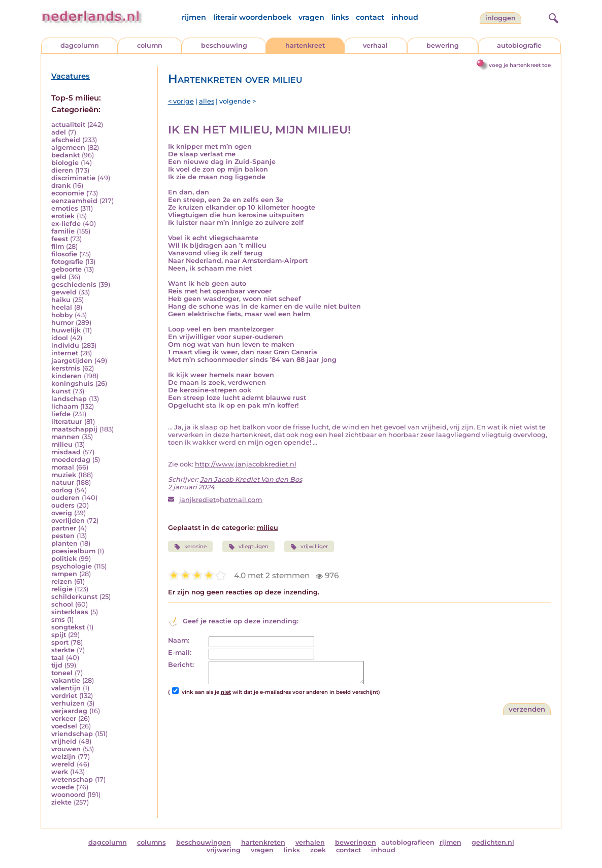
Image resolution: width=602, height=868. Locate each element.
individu (65, 345)
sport (60, 642)
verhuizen (68, 703)
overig (62, 513)
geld (59, 277)
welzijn (63, 757)
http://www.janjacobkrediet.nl (246, 464)
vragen (311, 17)
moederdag (71, 460)
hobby (62, 315)
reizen (62, 581)
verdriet (64, 696)
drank (61, 186)
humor (62, 323)
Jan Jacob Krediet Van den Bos (251, 479)
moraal (63, 467)
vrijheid (64, 741)
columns (152, 842)
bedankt (65, 155)
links (340, 17)
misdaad (66, 452)
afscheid (66, 140)
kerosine (190, 547)
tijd (57, 665)
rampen (64, 574)
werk (60, 772)
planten (64, 543)
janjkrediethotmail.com (221, 500)
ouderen (65, 498)
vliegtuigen (248, 547)
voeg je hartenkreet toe (520, 65)
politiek (64, 559)
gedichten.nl (493, 842)
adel (59, 132)
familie (63, 231)
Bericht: (181, 665)
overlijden (68, 521)
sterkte (63, 650)
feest (60, 239)
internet (65, 353)
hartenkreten (263, 842)
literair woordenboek (252, 17)
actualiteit (68, 125)
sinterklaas (70, 612)
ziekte (61, 802)
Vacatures (71, 76)
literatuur (67, 422)
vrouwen (66, 749)
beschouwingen (204, 842)
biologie (65, 163)
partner (64, 528)
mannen (65, 437)
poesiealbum (73, 551)
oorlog (62, 490)
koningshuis (72, 383)
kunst (61, 391)
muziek (64, 475)
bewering (443, 45)
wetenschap (72, 779)
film (58, 246)
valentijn (66, 688)
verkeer (64, 719)
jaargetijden (72, 361)
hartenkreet (305, 45)
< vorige (181, 101)
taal (58, 658)
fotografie (67, 262)
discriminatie (73, 178)
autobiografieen (408, 842)
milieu (62, 444)
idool (60, 338)
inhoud (405, 17)
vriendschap (72, 734)
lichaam (65, 406)
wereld (63, 764)
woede (63, 787)
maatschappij (74, 429)
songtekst (68, 627)
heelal (62, 307)
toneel (62, 673)
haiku (61, 300)
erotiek (63, 216)
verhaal (375, 45)
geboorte (66, 269)
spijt (59, 635)
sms (58, 620)
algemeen (68, 147)
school (62, 604)
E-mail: (180, 653)
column (150, 45)
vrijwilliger (309, 547)
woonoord (68, 795)
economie (68, 193)
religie (62, 589)
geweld (64, 292)
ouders (63, 505)
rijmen (194, 17)
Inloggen (500, 18)
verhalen (310, 842)
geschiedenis (74, 285)
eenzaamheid (74, 201)
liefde (61, 414)
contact (370, 17)
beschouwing (224, 45)
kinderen (66, 376)
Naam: (179, 640)
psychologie (72, 566)
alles (207, 101)
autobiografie (519, 45)
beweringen (356, 842)
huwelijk (66, 330)
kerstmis (66, 368)
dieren (62, 170)
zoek (318, 850)
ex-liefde (66, 224)
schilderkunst (74, 597)
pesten (63, 536)
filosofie (64, 254)
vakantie (66, 680)
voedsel (64, 726)
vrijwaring (224, 850)
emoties (65, 208)
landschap (69, 399)
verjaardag (69, 711)
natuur (63, 482)
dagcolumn (80, 45)
